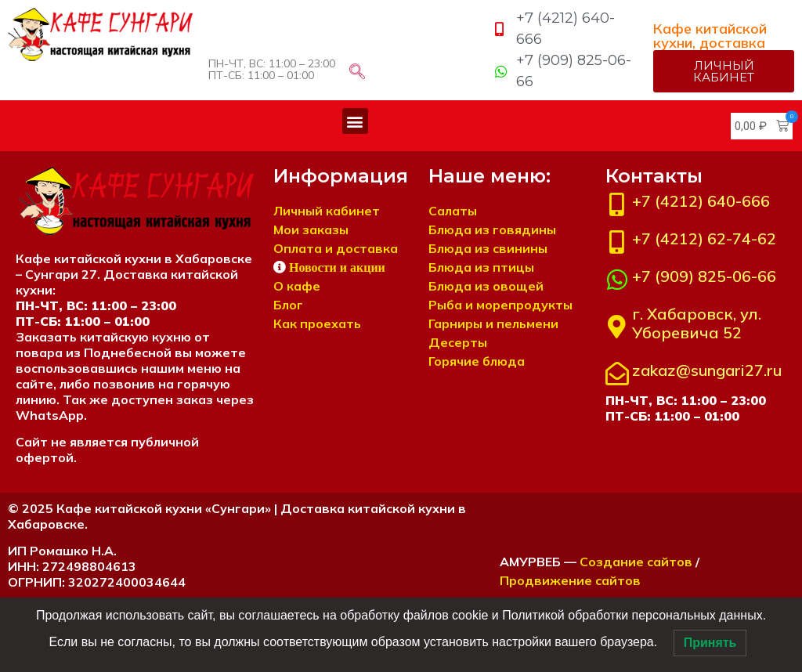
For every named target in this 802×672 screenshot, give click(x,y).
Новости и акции (337, 267)
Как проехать (317, 323)
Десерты (458, 342)
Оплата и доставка (336, 248)
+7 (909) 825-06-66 (704, 276)
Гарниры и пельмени (493, 323)
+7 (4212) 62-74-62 (704, 238)
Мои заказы (311, 229)
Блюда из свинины (488, 248)
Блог (288, 305)
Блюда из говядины (492, 229)
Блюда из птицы (481, 267)
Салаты (453, 211)
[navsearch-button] (357, 73)
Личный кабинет (327, 211)
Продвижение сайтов (570, 580)
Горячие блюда (477, 361)
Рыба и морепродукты (500, 305)
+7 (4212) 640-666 (701, 201)
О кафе (297, 286)
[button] (355, 121)
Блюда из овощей (486, 286)
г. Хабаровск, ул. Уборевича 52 (697, 323)
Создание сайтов (636, 562)
